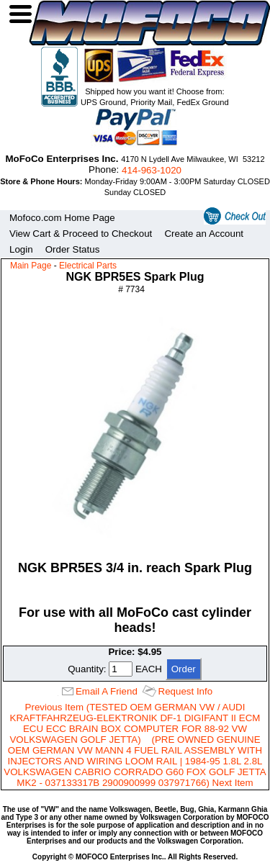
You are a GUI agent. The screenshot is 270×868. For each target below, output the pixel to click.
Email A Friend (107, 691)
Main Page (31, 266)
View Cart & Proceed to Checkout (81, 234)
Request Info (186, 691)
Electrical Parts (88, 266)
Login (21, 249)
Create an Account (204, 234)
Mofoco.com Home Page (62, 218)
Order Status (73, 249)
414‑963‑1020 (152, 170)
